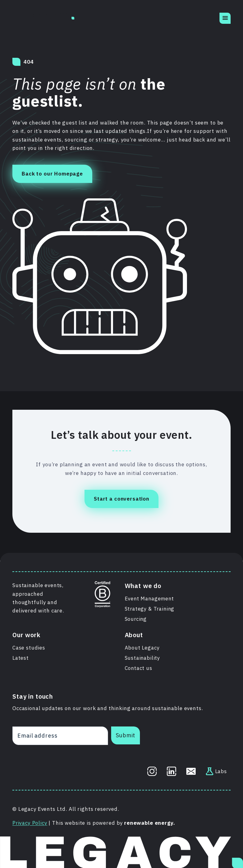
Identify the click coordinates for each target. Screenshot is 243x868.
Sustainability (143, 658)
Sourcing (136, 618)
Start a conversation (121, 499)
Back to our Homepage (52, 174)
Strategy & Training (150, 608)
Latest (21, 658)
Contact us (139, 668)
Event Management (150, 597)
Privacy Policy (30, 823)
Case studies (29, 647)
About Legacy (142, 647)
